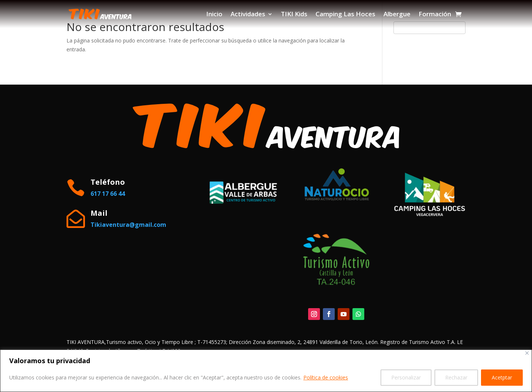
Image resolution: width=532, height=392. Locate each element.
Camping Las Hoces (345, 14)
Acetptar (502, 377)
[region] (266, 371)
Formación (435, 14)
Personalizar (406, 377)
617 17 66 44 (108, 194)
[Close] (527, 353)
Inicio (214, 14)
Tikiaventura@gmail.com (128, 225)
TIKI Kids (294, 14)
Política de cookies (326, 377)
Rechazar (456, 377)
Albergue (397, 14)
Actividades (248, 14)
